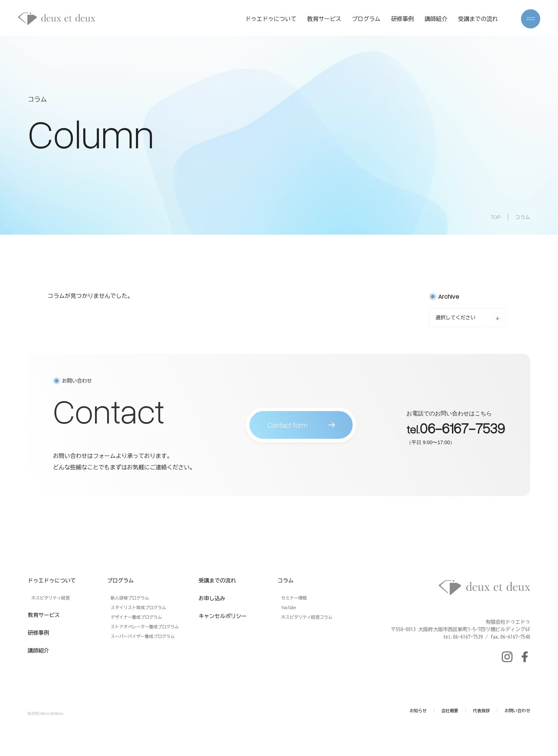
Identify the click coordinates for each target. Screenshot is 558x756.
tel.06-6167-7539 (463, 637)
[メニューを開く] (531, 19)
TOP (496, 217)
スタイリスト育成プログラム (138, 607)
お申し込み (212, 598)
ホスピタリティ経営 (51, 598)
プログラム (366, 19)
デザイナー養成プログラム (136, 617)
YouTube (289, 607)
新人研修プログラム (130, 598)
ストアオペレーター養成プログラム (145, 627)
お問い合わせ (517, 710)
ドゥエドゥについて (271, 19)
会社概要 (450, 710)
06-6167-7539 (462, 431)
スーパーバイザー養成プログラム (143, 636)
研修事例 (402, 19)
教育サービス (324, 19)
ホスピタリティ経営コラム (307, 617)
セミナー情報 (294, 598)
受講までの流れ (478, 19)
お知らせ (418, 710)
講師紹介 (436, 19)
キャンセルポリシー (223, 616)
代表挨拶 (481, 710)
